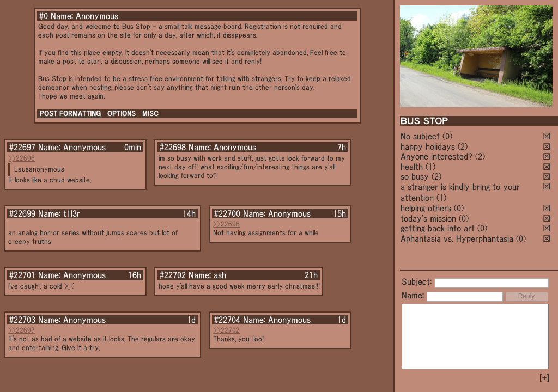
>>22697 (22, 330)
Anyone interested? (436, 156)
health (412, 167)
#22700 (227, 213)
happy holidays (428, 146)
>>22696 (22, 158)
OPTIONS (122, 114)
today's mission (428, 218)
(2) (463, 146)
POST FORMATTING (70, 114)
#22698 (173, 147)
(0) (447, 136)
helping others (426, 208)
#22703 (22, 320)
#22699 (22, 213)
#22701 (22, 275)
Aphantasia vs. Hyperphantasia (457, 238)
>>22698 (226, 224)
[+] (544, 378)
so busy (415, 176)
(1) (430, 167)
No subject (421, 136)
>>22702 (226, 330)
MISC (150, 114)
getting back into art (438, 228)
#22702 (173, 275)
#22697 (22, 147)
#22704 (227, 320)
